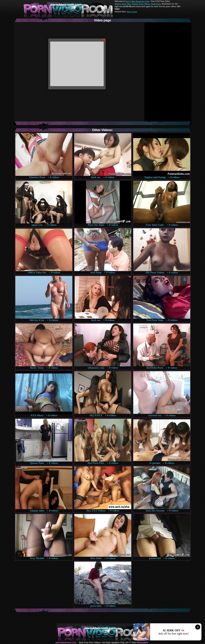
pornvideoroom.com (66, 643)
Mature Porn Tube (123, 4)
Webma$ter (143, 643)
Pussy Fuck (132, 12)
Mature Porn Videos (141, 4)
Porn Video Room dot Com (137, 1)
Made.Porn (156, 4)
